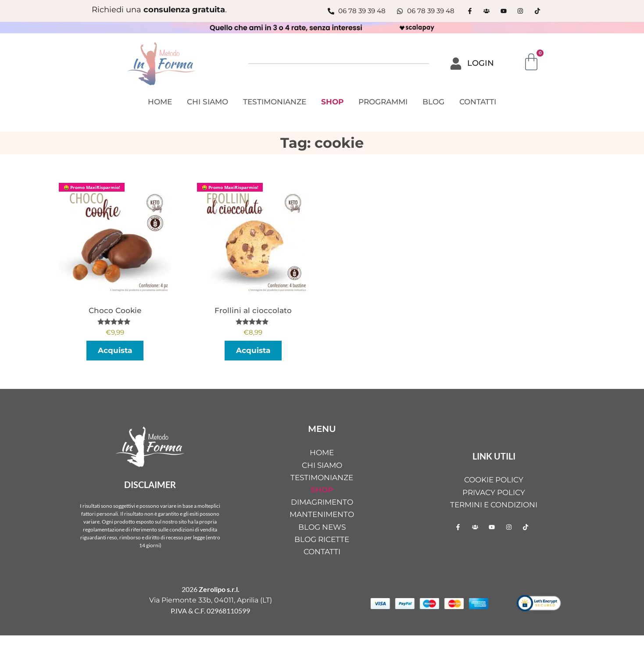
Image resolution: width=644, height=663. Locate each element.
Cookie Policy (494, 480)
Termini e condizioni (494, 505)
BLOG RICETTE (322, 539)
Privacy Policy (494, 492)
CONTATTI (478, 102)
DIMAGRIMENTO (322, 502)
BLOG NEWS (322, 527)
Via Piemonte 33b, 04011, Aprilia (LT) (211, 600)
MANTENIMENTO (322, 514)
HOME (160, 102)
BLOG (433, 102)
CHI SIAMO (208, 102)
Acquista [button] (115, 350)
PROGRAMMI (383, 102)
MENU (322, 429)
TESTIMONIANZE (275, 102)
